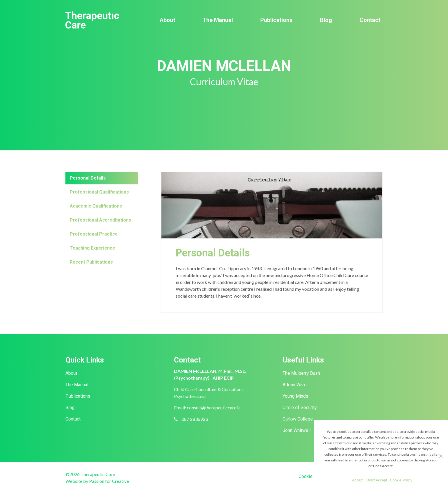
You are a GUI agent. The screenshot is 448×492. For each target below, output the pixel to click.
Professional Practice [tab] (94, 234)
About (167, 20)
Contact (370, 20)
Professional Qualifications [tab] (99, 192)
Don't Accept (377, 480)
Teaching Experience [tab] (92, 248)
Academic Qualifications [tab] (96, 206)
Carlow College (298, 419)
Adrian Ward (295, 385)
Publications (276, 20)
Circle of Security (300, 408)
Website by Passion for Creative (97, 481)
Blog (326, 20)
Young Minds (295, 396)
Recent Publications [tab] (91, 262)
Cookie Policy (312, 476)
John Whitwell (297, 430)
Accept (358, 480)
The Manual (218, 20)
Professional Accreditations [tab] (100, 220)
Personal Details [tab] (88, 178)
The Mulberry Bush (301, 373)
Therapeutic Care (92, 20)
